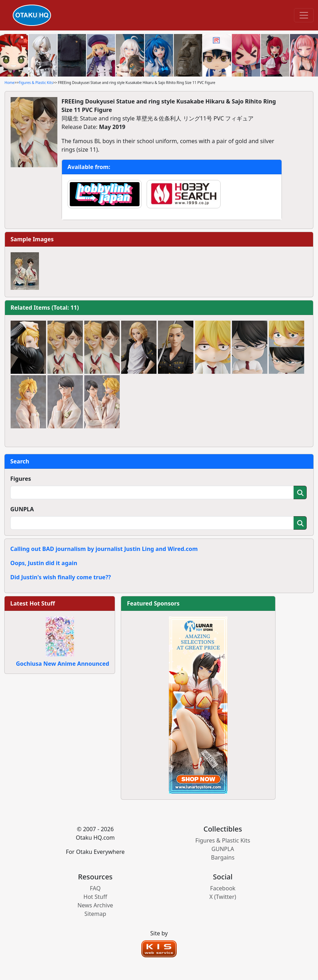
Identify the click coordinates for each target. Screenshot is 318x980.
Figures (21, 479)
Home (10, 83)
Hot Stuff (95, 897)
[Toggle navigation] (304, 15)
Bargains (223, 857)
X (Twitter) (223, 897)
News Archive (95, 905)
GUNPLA (22, 509)
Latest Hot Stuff (33, 603)
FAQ (95, 888)
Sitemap (95, 914)
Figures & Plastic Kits (36, 83)
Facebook (223, 888)
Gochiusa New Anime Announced (63, 664)
